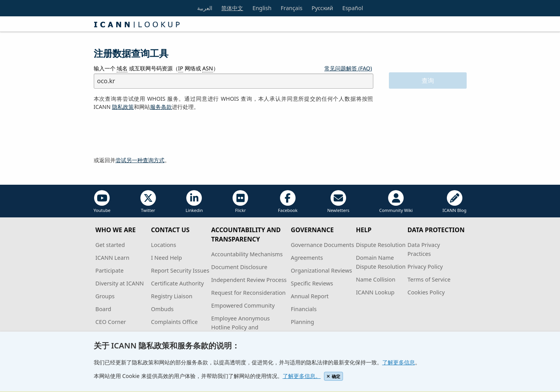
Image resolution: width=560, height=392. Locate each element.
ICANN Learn (112, 258)
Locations (164, 245)
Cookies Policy (426, 292)
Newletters (338, 202)
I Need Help (166, 258)
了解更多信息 (399, 362)
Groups (105, 296)
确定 (333, 376)
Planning (303, 322)
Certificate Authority (177, 283)
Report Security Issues (180, 270)
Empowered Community (243, 305)
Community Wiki (396, 202)
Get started (110, 245)
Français (292, 8)
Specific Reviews (312, 283)
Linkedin (194, 202)
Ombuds (162, 309)
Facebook (288, 202)
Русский (322, 8)
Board (103, 309)
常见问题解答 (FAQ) (348, 68)
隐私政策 (123, 107)
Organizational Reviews (321, 270)
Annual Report (310, 296)
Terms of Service (429, 279)
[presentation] (153, 134)
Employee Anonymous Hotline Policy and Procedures (241, 327)
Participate (109, 270)
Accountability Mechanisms (247, 254)
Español (353, 8)
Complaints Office (174, 322)
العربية (205, 8)
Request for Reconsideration (248, 293)
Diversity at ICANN (120, 283)
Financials (304, 309)
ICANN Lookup (375, 292)
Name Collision (375, 279)
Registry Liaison (171, 296)
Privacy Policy (425, 267)
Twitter (148, 202)
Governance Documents (322, 245)
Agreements (307, 258)
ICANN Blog (455, 202)
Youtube (102, 202)
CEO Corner (111, 322)
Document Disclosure (239, 267)
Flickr (240, 202)
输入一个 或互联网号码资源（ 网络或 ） (156, 68)
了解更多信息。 (302, 376)
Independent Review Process (249, 280)
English (262, 8)
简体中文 (232, 8)
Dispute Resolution (381, 245)
